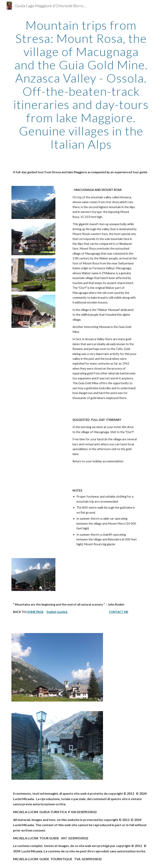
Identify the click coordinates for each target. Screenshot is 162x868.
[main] (81, 85)
